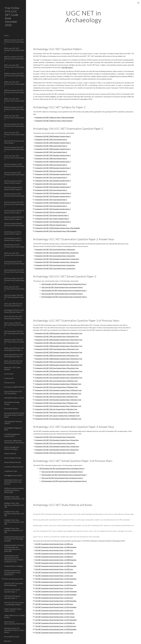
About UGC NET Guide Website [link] (12, 368)
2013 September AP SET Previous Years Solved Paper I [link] (14, 264)
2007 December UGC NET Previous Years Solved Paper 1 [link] (14, 59)
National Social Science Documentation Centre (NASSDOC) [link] (12, 572)
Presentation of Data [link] (12, 637)
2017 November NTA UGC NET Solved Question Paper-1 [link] (14, 333)
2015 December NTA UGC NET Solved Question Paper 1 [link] (14, 297)
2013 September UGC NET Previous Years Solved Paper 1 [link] (14, 272)
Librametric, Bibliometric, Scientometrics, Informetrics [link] (14, 442)
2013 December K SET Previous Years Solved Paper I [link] (14, 196)
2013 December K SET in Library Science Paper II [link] (13, 182)
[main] (83, 16)
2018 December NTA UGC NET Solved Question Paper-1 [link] (14, 342)
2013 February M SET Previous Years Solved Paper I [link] (14, 247)
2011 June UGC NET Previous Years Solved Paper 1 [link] (14, 134)
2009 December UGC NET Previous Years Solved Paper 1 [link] (14, 92)
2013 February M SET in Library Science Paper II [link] (13, 233)
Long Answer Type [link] (11, 471)
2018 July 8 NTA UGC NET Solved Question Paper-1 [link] (14, 355)
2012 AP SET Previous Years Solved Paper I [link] (14, 142)
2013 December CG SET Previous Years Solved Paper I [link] (14, 166)
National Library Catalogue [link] (14, 566)
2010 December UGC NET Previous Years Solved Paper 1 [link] (14, 109)
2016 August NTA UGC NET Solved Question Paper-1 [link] (14, 311)
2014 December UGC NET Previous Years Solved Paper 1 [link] (14, 280)
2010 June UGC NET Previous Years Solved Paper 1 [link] (14, 118)
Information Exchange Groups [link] (12, 403)
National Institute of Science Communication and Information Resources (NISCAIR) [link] (14, 548)
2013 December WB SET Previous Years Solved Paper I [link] (14, 225)
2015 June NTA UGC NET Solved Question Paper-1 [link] (13, 305)
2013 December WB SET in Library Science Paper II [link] (14, 212)
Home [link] (6, 35)
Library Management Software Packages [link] (12, 448)
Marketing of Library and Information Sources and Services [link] (13, 482)
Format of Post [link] (10, 383)
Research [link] (8, 641)
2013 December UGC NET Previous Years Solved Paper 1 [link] (14, 204)
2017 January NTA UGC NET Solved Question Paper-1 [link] (14, 325)
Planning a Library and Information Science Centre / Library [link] (14, 630)
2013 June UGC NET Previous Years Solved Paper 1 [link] (14, 255)
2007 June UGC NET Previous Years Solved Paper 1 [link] (14, 67)
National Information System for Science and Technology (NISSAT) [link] (14, 539)
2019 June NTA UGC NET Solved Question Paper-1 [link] (13, 362)
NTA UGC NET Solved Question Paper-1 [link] (12, 591)
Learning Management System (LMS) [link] (12, 435)
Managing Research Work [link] (13, 475)
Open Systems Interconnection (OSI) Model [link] (14, 623)
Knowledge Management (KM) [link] (13, 429)
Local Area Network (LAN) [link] (14, 467)
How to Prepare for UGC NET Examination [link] (13, 392)
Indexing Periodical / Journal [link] (14, 398)
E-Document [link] (9, 374)
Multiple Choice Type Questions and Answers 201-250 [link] (14, 522)
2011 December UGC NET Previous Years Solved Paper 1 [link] (14, 126)
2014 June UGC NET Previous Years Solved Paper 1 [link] (14, 289)
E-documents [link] (9, 378)
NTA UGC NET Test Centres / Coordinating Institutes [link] (14, 603)
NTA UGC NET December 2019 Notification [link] (14, 584)
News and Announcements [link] (14, 579)
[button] (139, 3)
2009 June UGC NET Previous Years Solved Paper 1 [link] (14, 101)
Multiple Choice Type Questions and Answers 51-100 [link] (14, 530)
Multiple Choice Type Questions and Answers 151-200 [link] (14, 514)
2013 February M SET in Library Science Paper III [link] (13, 239)
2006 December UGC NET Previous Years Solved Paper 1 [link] (14, 42)
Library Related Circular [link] (13, 458)
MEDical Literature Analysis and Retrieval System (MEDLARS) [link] (14, 490)
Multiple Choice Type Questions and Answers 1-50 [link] (14, 498)
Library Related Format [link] (12, 462)
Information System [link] (11, 409)
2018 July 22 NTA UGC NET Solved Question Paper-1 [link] (14, 349)
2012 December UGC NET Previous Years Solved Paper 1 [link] (14, 149)
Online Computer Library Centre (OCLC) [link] (13, 610)
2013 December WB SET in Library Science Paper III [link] (14, 218)
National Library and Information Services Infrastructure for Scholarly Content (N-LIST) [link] (14, 559)
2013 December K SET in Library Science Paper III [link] (13, 188)
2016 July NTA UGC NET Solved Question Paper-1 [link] (13, 317)
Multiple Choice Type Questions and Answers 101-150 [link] (14, 505)
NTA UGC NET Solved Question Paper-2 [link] (12, 597)
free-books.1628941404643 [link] (14, 387)
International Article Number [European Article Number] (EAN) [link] (14, 415)
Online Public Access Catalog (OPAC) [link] (14, 616)
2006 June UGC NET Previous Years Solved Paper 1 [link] (14, 50)
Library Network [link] (10, 453)
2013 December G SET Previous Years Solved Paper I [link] (14, 175)
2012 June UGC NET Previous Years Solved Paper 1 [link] (14, 158)
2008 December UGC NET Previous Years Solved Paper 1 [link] (14, 76)
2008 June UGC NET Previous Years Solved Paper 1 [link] (14, 84)
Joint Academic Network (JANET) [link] (13, 422)
